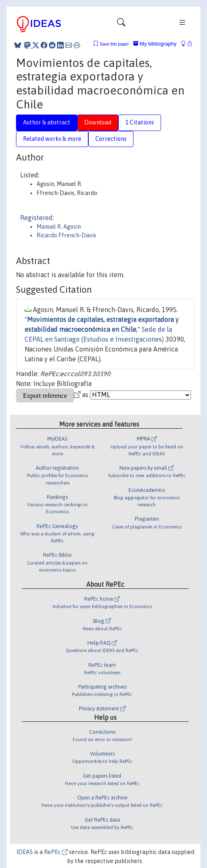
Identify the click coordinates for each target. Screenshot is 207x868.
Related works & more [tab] (52, 139)
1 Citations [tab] (140, 122)
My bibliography (155, 44)
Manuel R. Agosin (59, 227)
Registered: (37, 218)
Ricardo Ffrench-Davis (66, 235)
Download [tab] (98, 122)
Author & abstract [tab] (47, 122)
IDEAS (25, 852)
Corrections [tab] (111, 139)
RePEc (56, 852)
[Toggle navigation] (121, 24)
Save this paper (114, 44)
